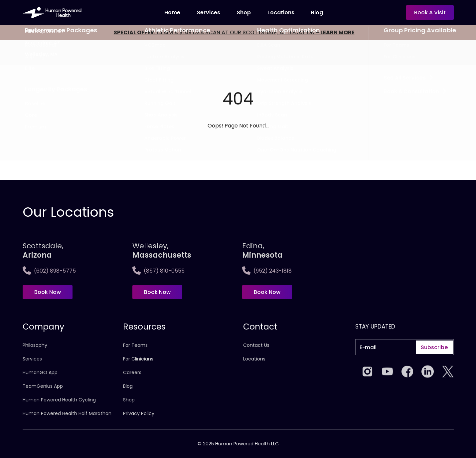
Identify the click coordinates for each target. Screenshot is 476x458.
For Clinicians (138, 359)
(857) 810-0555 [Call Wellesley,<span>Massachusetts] (159, 271)
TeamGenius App (43, 386)
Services (209, 12)
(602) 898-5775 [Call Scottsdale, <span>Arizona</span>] (49, 271)
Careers (132, 372)
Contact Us (256, 345)
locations (281, 12)
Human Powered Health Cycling (59, 400)
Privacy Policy (139, 413)
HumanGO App (40, 372)
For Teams (135, 345)
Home (172, 12)
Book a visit (430, 12)
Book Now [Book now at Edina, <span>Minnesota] (267, 292)
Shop (244, 12)
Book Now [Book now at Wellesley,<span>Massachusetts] (157, 292)
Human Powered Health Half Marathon (67, 413)
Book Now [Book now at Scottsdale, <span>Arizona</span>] (48, 292)
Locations (254, 359)
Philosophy (35, 345)
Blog (317, 12)
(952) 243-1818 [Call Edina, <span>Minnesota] (267, 271)
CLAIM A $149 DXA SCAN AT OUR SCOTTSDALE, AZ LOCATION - (234, 32)
